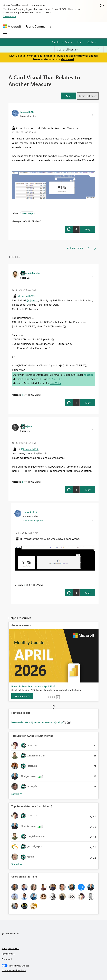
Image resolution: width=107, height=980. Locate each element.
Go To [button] (91, 42)
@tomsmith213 (26, 296)
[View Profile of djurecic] (31, 426)
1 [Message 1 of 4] (22, 221)
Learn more (10, 16)
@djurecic (32, 300)
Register (56, 42)
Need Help (27, 213)
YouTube (89, 375)
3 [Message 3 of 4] (25, 585)
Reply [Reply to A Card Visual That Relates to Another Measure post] (88, 229)
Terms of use (8, 954)
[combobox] (79, 49)
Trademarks (8, 959)
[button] (69, 96)
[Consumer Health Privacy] (54, 970)
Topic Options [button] (87, 96)
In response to (33, 520)
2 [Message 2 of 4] (22, 482)
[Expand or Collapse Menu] (5, 35)
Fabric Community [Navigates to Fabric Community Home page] (38, 26)
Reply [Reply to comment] (88, 403)
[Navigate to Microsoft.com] (12, 26)
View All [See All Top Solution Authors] (17, 794)
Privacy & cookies (10, 948)
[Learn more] (22, 696)
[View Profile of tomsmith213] (27, 112)
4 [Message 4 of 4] (22, 395)
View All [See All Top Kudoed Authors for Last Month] (17, 864)
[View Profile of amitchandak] (33, 273)
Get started (67, 59)
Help (79, 42)
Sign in (68, 42)
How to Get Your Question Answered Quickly (37, 722)
